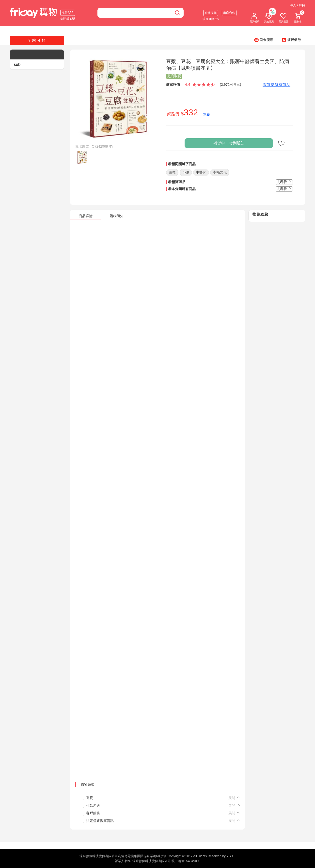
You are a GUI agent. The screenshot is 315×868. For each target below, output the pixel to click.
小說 (186, 172)
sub (17, 64)
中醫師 (201, 172)
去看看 (284, 182)
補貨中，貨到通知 (229, 143)
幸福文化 (220, 172)
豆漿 (172, 172)
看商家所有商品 (276, 85)
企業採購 (211, 13)
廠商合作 (229, 13)
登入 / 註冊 (297, 6)
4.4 (188, 85)
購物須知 (88, 784)
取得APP (68, 13)
